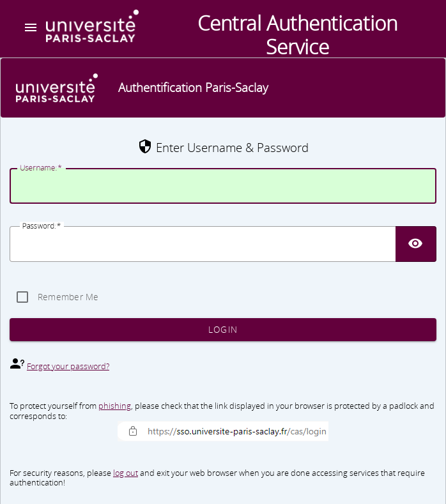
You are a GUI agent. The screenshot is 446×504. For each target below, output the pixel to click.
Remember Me (68, 297)
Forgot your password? (68, 366)
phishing (115, 406)
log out (126, 473)
